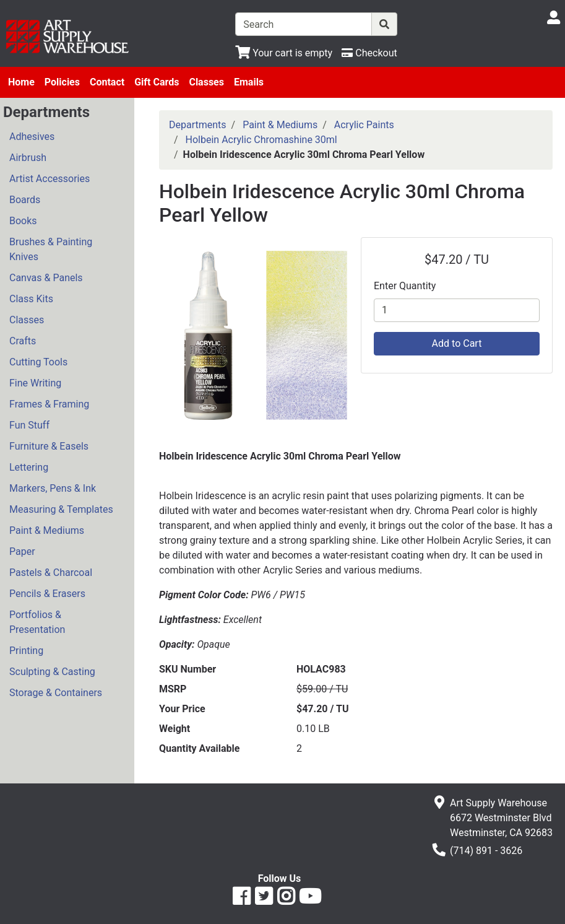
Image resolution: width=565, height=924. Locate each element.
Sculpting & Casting (52, 672)
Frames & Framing (49, 404)
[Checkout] (369, 53)
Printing (26, 651)
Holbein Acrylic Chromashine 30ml (261, 140)
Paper (22, 551)
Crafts (23, 341)
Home (21, 82)
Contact (107, 82)
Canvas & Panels (46, 278)
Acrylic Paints (364, 125)
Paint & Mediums (47, 530)
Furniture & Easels (49, 446)
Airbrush (28, 158)
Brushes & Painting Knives (51, 249)
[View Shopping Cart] (284, 53)
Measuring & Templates (61, 509)
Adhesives (32, 137)
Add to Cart (457, 343)
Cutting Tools (38, 362)
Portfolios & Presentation (37, 622)
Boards (25, 200)
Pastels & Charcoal (51, 573)
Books (23, 221)
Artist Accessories (50, 179)
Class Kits (31, 299)
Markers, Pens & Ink (53, 488)
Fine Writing (35, 383)
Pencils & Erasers (47, 594)
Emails (249, 82)
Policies (62, 82)
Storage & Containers (56, 693)
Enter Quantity (405, 286)
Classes (206, 82)
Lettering (29, 467)
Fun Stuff (29, 425)
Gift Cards (157, 82)
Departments (198, 125)
